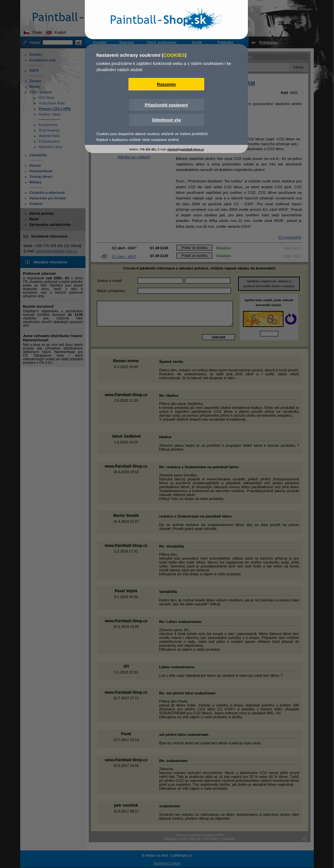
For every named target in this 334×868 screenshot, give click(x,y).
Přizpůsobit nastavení (166, 105)
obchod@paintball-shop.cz (186, 149)
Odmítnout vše (166, 120)
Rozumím (166, 84)
